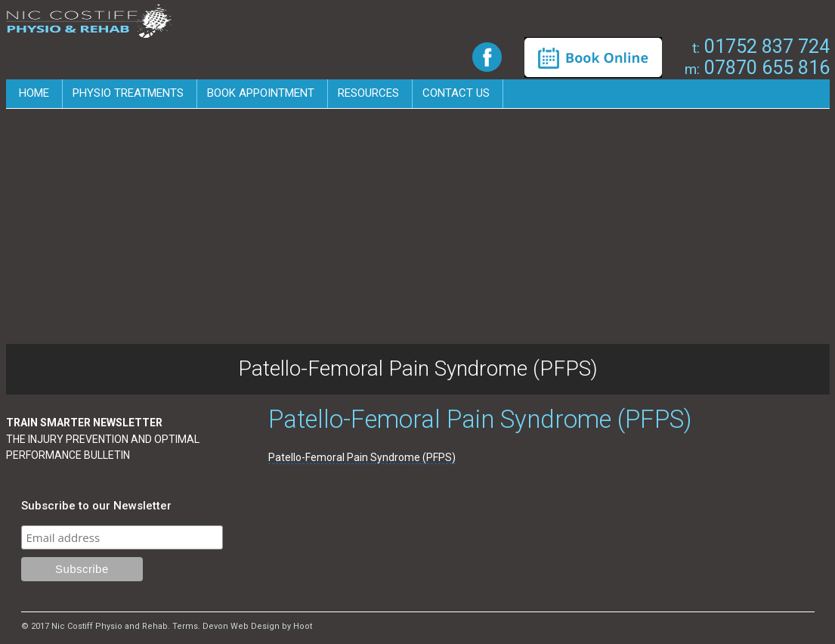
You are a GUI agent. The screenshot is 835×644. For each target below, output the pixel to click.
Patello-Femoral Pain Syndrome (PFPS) (362, 457)
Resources (368, 93)
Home (34, 93)
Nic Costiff (90, 22)
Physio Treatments (128, 93)
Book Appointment (261, 93)
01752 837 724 (761, 46)
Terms (185, 626)
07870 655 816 (757, 68)
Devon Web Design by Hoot (257, 626)
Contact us (456, 93)
